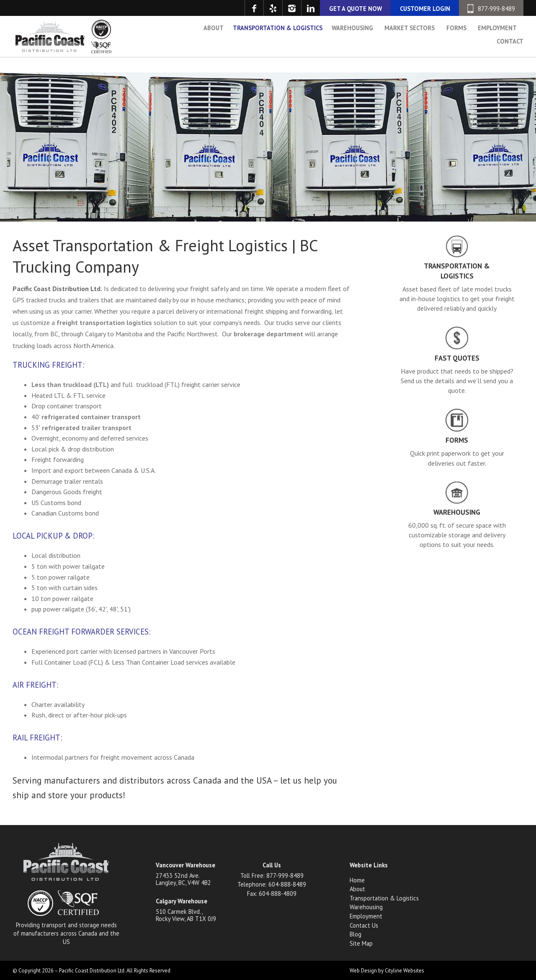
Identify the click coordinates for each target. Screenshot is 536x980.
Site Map (361, 943)
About (214, 46)
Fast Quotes (457, 358)
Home (357, 880)
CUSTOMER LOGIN (425, 9)
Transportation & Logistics (278, 46)
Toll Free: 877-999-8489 (272, 876)
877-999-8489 (491, 9)
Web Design (363, 971)
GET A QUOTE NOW (356, 9)
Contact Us (364, 925)
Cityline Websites (405, 971)
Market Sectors (410, 46)
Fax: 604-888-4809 (272, 894)
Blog (356, 934)
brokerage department (268, 334)
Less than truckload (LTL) (70, 384)
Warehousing (352, 46)
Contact (510, 60)
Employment (497, 46)
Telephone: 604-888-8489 (272, 884)
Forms (456, 46)
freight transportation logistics (104, 322)
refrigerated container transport (91, 417)
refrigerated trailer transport (87, 428)
